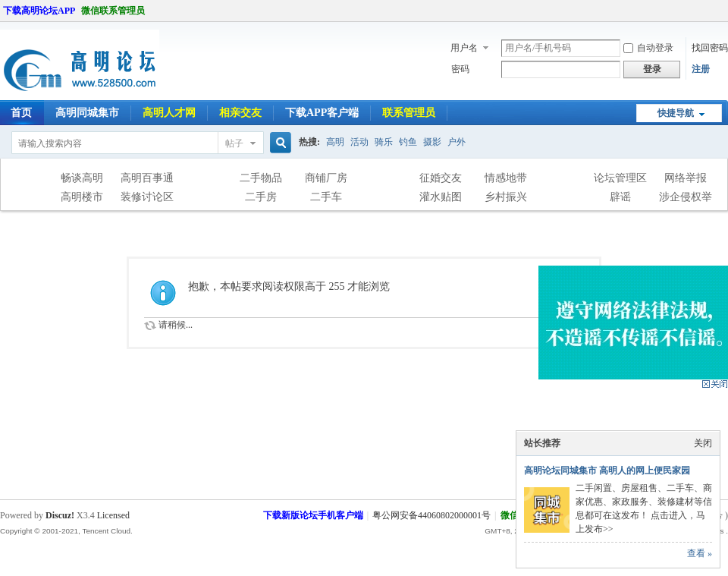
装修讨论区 (147, 197)
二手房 (261, 197)
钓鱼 (408, 142)
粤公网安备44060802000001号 (431, 515)
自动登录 (648, 48)
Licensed (113, 515)
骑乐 (384, 142)
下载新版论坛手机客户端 (313, 515)
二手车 (326, 197)
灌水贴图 (441, 197)
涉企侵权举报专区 (686, 199)
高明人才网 (169, 113)
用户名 (464, 48)
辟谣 (620, 197)
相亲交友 (240, 113)
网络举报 (686, 178)
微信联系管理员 (113, 11)
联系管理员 (409, 113)
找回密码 (710, 48)
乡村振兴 (506, 197)
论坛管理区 (620, 178)
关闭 (703, 443)
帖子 (234, 143)
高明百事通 (147, 178)
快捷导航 (676, 113)
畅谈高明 (82, 178)
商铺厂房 (326, 178)
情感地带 (506, 178)
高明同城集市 (87, 113)
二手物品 (261, 178)
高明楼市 (82, 197)
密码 (460, 69)
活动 (359, 142)
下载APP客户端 (322, 113)
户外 (457, 142)
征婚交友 (441, 178)
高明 (335, 142)
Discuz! (60, 515)
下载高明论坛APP (39, 11)
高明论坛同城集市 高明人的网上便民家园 (607, 471)
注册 (701, 69)
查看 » (700, 553)
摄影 (432, 142)
